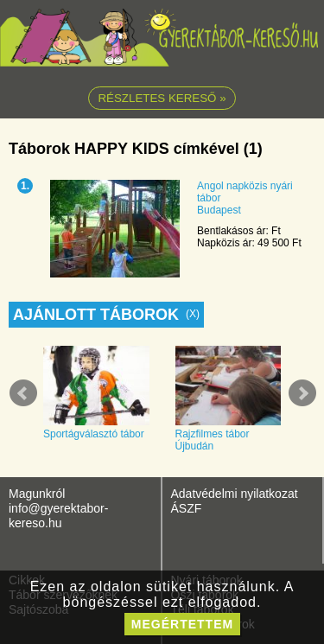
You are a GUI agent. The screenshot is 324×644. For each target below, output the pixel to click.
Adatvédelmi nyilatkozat (235, 494)
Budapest (219, 210)
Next (302, 393)
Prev (23, 393)
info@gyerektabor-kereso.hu (58, 516)
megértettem (182, 624)
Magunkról (37, 494)
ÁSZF (187, 508)
